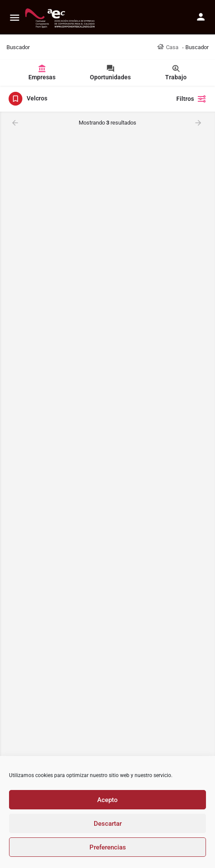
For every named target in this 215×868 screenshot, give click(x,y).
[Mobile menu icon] (15, 17)
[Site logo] (61, 17)
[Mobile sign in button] (201, 17)
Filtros (191, 99)
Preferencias (108, 847)
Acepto (107, 800)
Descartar (108, 824)
